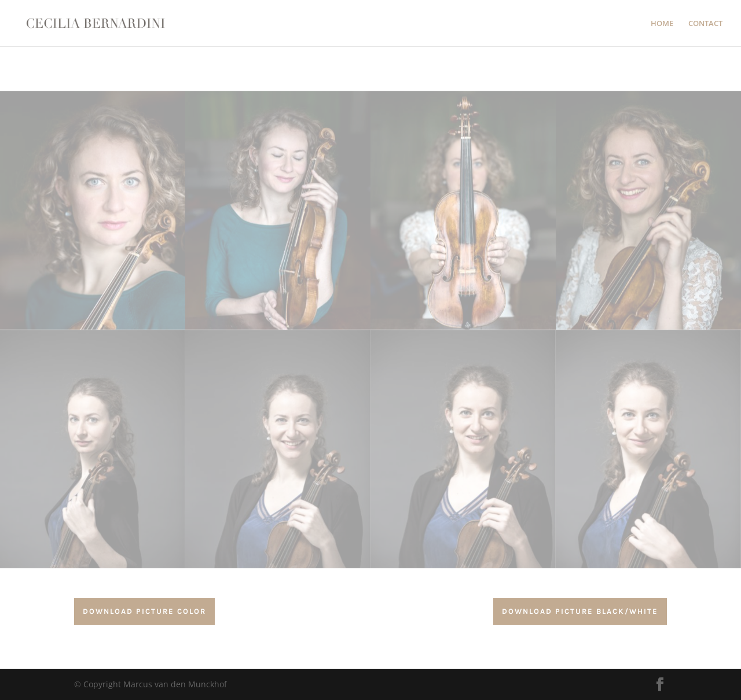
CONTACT (705, 24)
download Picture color (144, 611)
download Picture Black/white (580, 611)
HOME (662, 24)
